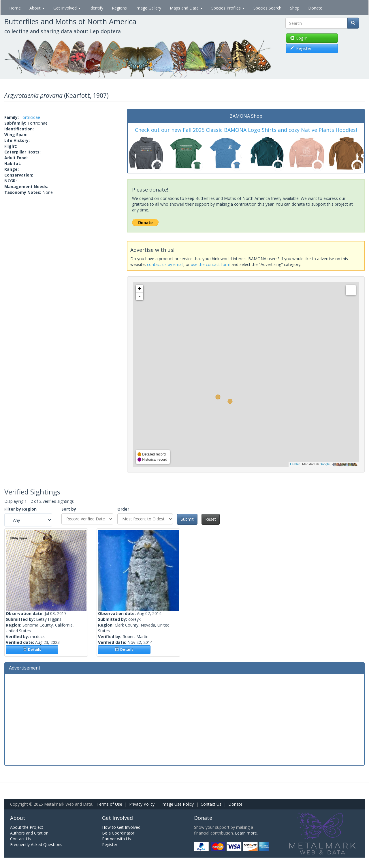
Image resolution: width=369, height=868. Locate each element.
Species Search (267, 8)
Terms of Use (109, 804)
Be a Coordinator (118, 833)
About (37, 8)
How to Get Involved (121, 827)
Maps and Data (186, 8)
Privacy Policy (142, 804)
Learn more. (246, 833)
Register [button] (301, 48)
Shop (295, 8)
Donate (315, 8)
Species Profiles (228, 8)
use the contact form (211, 264)
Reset (211, 519)
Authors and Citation (29, 833)
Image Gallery (148, 8)
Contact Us (211, 804)
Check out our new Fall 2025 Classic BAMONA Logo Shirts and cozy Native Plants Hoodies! (246, 130)
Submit (187, 519)
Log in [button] (299, 38)
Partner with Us (116, 839)
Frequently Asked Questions (36, 844)
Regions (119, 8)
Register (110, 844)
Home (15, 8)
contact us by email (165, 264)
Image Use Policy (178, 804)
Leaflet (295, 464)
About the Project (27, 827)
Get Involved (67, 8)
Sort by (69, 509)
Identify (96, 8)
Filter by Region (20, 509)
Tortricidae (30, 117)
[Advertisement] (184, 719)
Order (123, 509)
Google (324, 464)
